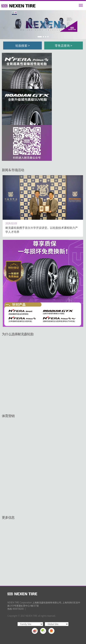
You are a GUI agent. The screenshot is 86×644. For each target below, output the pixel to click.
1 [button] (40, 37)
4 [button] (48, 37)
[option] (43, 25)
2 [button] (43, 37)
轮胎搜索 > (23, 45)
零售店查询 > (63, 45)
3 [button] (46, 37)
